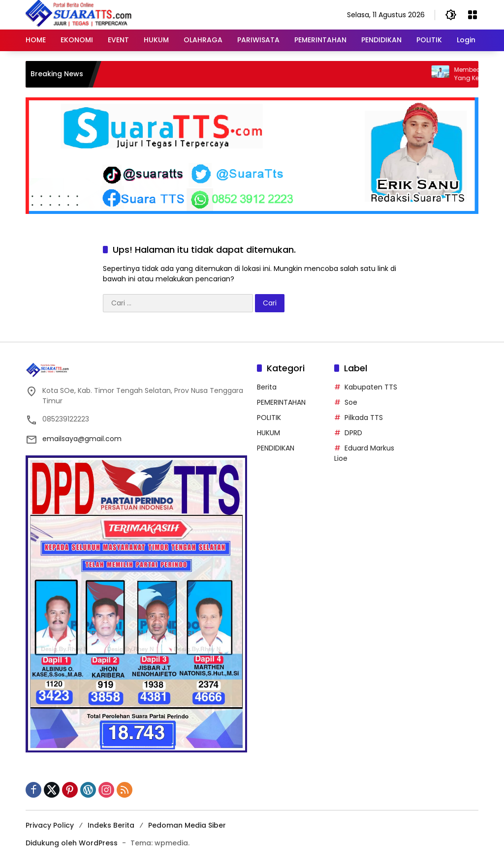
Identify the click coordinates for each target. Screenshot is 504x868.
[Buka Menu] (472, 15)
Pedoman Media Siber (187, 825)
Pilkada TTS (364, 418)
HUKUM (268, 433)
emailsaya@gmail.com (82, 439)
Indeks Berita (111, 825)
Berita (267, 387)
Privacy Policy (50, 825)
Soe (351, 402)
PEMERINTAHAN (281, 402)
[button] (451, 15)
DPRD (353, 433)
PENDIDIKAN (276, 448)
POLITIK (269, 418)
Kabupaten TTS (371, 387)
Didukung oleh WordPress (72, 843)
